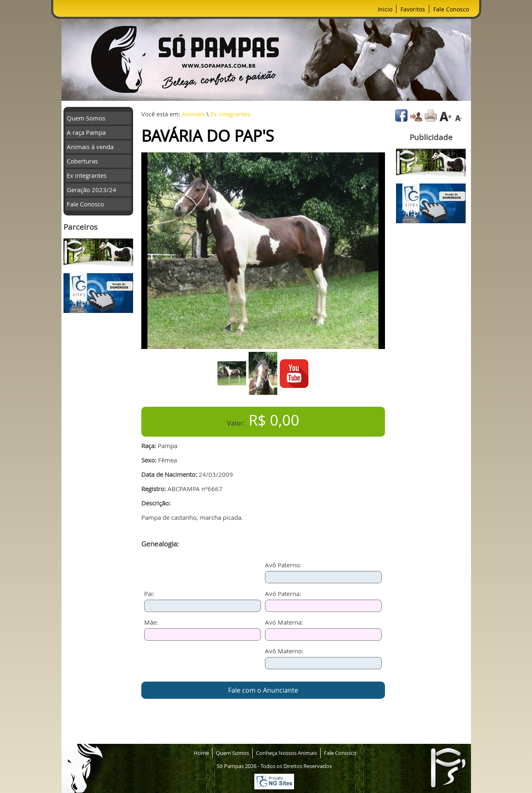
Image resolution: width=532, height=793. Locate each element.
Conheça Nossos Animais (286, 753)
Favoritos (413, 9)
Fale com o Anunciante (263, 690)
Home (201, 753)
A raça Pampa (86, 132)
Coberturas (82, 161)
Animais (193, 114)
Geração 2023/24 (92, 190)
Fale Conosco (451, 9)
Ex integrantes (87, 175)
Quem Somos (86, 118)
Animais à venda (90, 147)
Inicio (385, 9)
